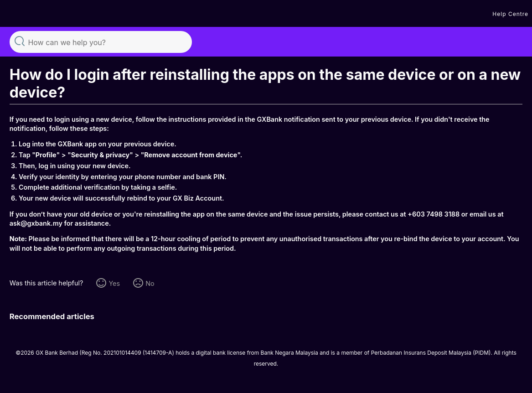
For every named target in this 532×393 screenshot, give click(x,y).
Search (20, 41)
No (150, 283)
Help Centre (510, 14)
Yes (114, 283)
